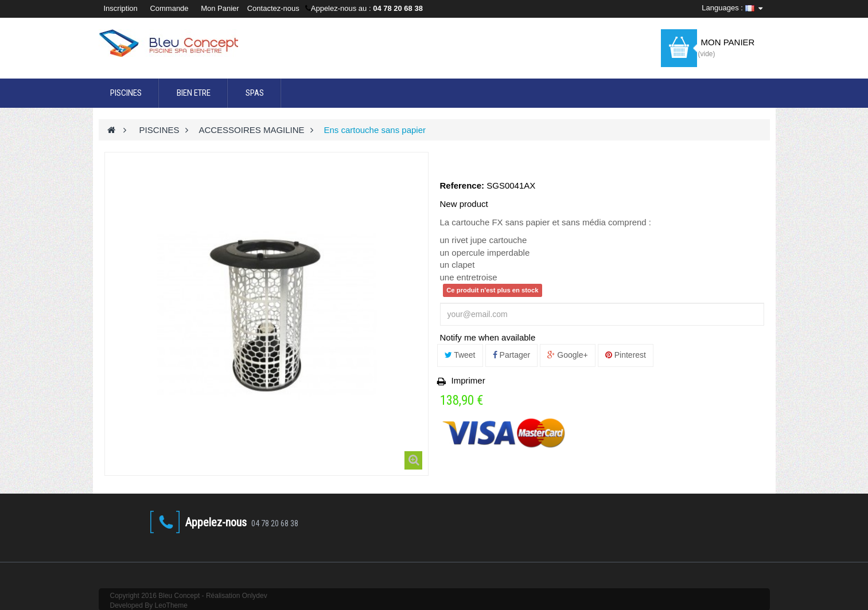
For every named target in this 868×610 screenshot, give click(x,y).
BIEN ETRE (194, 93)
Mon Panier (220, 8)
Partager (512, 355)
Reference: (462, 185)
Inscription (122, 8)
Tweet (460, 355)
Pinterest (626, 355)
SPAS (255, 93)
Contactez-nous (273, 8)
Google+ (567, 355)
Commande (169, 8)
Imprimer (468, 380)
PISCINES (126, 93)
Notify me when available (488, 337)
